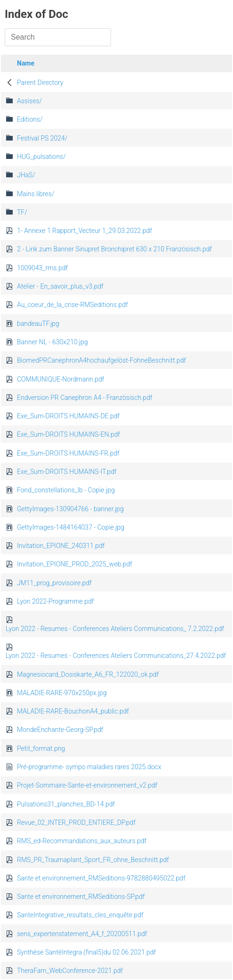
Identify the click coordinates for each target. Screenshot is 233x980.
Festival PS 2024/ (42, 138)
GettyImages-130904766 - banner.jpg (70, 509)
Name (26, 63)
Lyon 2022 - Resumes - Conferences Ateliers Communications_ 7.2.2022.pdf (115, 629)
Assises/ (29, 101)
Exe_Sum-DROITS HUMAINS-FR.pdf (68, 453)
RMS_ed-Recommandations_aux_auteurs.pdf (82, 841)
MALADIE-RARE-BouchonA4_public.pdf (73, 711)
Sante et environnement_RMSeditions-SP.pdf (81, 897)
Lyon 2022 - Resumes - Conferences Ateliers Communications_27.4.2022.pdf (116, 656)
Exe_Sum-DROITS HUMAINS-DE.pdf (68, 416)
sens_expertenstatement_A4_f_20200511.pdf (82, 934)
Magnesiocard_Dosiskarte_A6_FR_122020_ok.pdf (88, 674)
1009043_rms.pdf (42, 268)
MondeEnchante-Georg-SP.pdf (60, 730)
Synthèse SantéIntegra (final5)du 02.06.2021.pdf (86, 952)
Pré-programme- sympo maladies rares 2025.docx (89, 767)
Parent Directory (40, 83)
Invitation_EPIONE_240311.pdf (61, 546)
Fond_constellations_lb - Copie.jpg (66, 490)
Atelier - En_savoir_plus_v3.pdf (60, 286)
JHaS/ (26, 175)
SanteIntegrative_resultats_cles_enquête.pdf (80, 915)
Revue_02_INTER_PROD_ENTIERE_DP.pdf (76, 822)
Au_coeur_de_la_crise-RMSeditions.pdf (72, 305)
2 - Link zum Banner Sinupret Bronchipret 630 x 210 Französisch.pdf (114, 249)
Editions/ (30, 119)
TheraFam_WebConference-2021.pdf (70, 971)
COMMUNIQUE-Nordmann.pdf (60, 379)
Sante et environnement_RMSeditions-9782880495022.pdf (101, 878)
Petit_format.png (41, 748)
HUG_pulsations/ (41, 157)
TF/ (22, 212)
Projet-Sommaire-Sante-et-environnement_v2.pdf (87, 785)
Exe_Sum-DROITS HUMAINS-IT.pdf (67, 472)
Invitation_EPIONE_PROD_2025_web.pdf (75, 564)
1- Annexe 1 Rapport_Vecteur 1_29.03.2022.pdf (84, 231)
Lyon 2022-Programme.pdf (55, 601)
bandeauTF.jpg (38, 324)
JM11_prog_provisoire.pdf (54, 583)
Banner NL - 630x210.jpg (52, 342)
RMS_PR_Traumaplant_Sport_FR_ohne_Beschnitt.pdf (93, 860)
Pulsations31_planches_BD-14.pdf (66, 804)
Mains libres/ (36, 194)
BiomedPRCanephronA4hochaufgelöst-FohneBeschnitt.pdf (101, 360)
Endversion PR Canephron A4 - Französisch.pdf (85, 398)
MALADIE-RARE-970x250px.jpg (62, 693)
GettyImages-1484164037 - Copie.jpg (71, 527)
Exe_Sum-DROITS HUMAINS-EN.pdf (68, 434)
